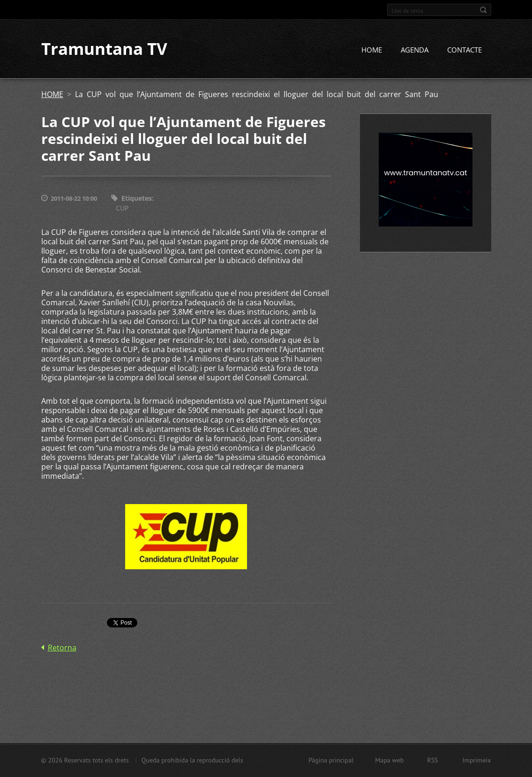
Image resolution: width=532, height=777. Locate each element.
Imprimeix (477, 760)
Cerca (483, 10)
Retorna (62, 648)
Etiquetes (137, 199)
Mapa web (389, 760)
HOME (372, 50)
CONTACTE (465, 50)
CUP (122, 208)
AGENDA (415, 50)
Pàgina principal (331, 760)
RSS (432, 760)
